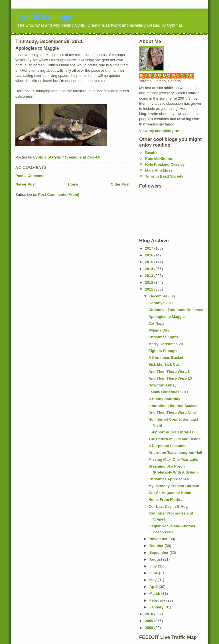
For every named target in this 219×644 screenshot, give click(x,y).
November (159, 539)
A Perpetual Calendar (167, 446)
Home (73, 184)
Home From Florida (165, 500)
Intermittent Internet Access (173, 406)
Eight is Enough (162, 351)
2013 (150, 276)
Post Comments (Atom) (59, 195)
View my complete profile (161, 131)
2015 (150, 262)
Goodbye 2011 (161, 303)
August (156, 559)
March (155, 593)
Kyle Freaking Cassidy (165, 164)
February (158, 600)
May (154, 580)
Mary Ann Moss (159, 170)
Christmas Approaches (169, 479)
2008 (150, 628)
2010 (150, 614)
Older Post (120, 184)
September (160, 553)
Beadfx (151, 153)
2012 (150, 282)
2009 (150, 621)
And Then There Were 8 (169, 372)
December (159, 296)
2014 (150, 269)
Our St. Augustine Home (170, 493)
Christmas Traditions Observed (176, 310)
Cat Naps (156, 323)
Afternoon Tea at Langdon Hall (175, 453)
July (154, 566)
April (154, 587)
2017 (150, 248)
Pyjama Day (159, 330)
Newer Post (26, 184)
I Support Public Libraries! (172, 432)
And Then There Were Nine (172, 412)
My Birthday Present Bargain (174, 486)
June (154, 573)
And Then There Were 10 (170, 378)
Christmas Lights (163, 337)
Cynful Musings (44, 17)
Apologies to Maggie (166, 317)
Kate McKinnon (159, 159)
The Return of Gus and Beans (174, 439)
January (157, 607)
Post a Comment (30, 176)
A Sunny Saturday (164, 399)
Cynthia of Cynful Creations (169, 75)
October (157, 546)
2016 (150, 255)
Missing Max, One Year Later (173, 459)
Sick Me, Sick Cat (164, 364)
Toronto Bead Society (164, 176)
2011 (150, 289)
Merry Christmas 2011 (168, 344)
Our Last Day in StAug (168, 506)
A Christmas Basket (166, 358)
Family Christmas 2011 (168, 392)
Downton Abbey (162, 385)
